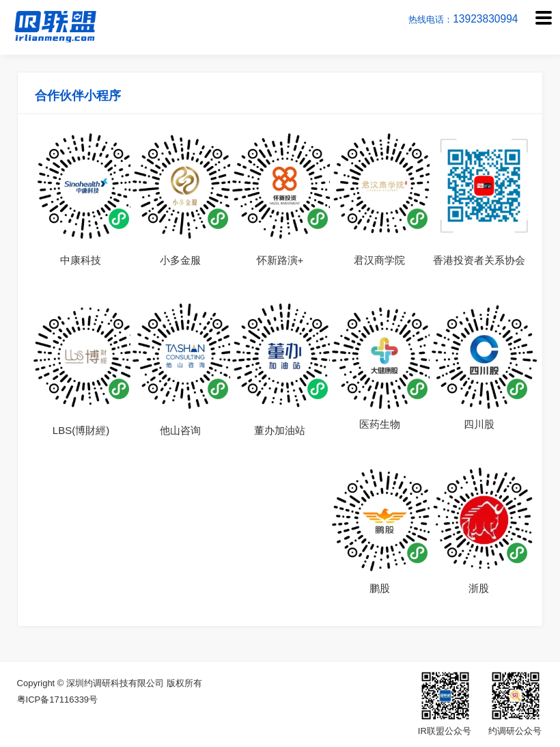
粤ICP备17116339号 (58, 700)
